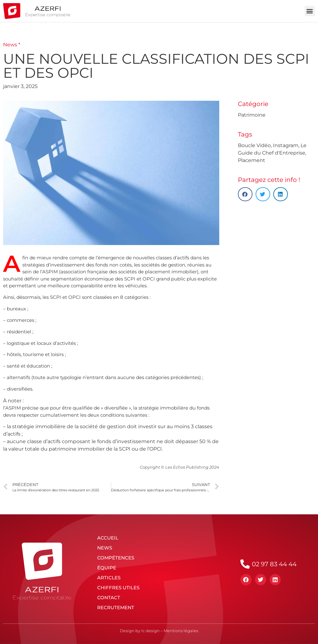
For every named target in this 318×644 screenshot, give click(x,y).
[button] (310, 11)
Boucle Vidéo (254, 145)
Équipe (107, 568)
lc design (150, 631)
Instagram (286, 145)
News (105, 548)
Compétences (116, 558)
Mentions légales (181, 631)
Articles (109, 578)
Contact (109, 598)
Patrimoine (252, 115)
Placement (252, 160)
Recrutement (116, 607)
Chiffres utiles (118, 588)
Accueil (108, 538)
